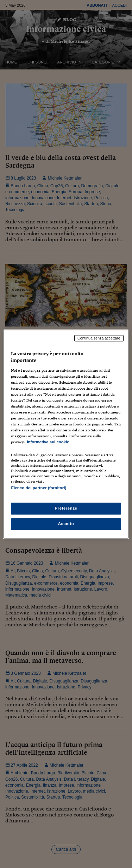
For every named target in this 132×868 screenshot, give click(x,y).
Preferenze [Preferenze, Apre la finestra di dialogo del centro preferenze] (66, 508)
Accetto (66, 524)
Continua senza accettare (99, 338)
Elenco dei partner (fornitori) (39, 488)
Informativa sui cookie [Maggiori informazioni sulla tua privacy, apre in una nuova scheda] (48, 442)
